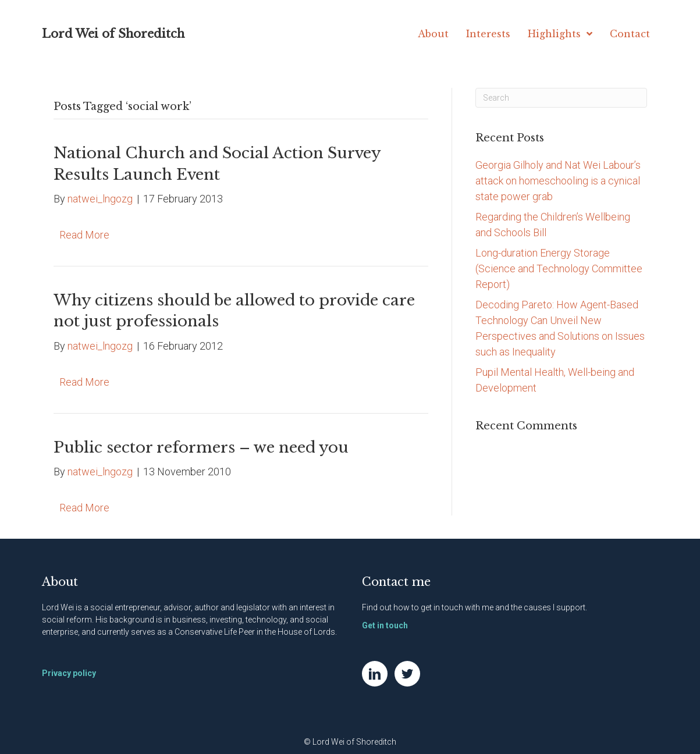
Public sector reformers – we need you (201, 447)
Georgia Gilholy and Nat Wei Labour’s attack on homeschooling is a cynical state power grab (558, 181)
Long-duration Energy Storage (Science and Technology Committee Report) (559, 268)
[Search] (561, 98)
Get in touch (385, 625)
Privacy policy (69, 673)
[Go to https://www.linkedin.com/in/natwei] (375, 674)
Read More (84, 235)
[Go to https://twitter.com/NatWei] (407, 674)
